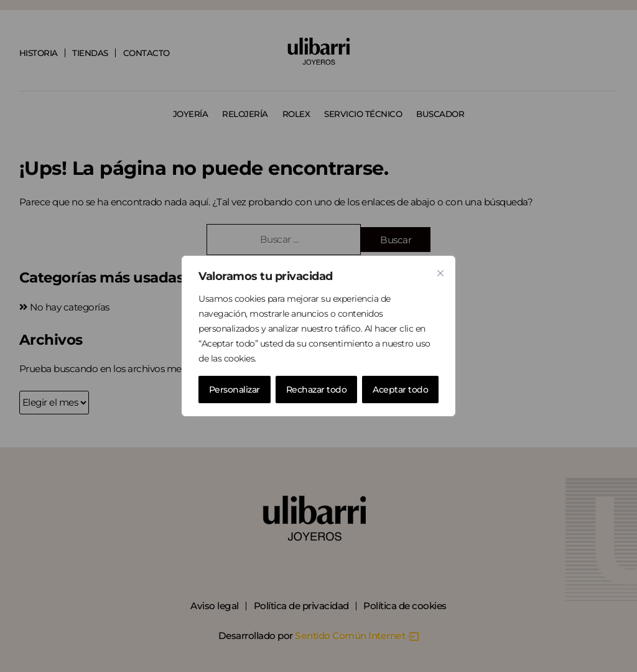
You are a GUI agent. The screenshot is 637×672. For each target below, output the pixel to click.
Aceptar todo (400, 390)
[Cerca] (440, 273)
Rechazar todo (317, 390)
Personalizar (235, 390)
